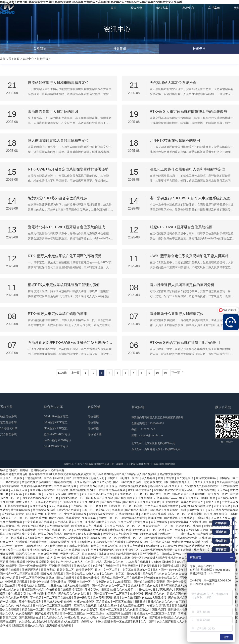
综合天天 (98, 598)
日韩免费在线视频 (137, 542)
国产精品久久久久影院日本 (75, 594)
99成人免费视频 (79, 546)
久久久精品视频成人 (137, 610)
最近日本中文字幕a (140, 490)
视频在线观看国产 (192, 502)
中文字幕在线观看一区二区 (55, 530)
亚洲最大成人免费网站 (32, 586)
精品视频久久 (59, 546)
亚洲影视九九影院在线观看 (202, 486)
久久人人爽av (90, 618)
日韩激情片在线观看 (181, 610)
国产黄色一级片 (160, 494)
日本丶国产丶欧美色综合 (168, 570)
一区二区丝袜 (96, 614)
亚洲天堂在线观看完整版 (32, 542)
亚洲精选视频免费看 (59, 625)
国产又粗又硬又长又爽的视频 (83, 534)
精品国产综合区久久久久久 (167, 486)
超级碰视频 (155, 518)
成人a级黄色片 (34, 538)
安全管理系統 (8, 434)
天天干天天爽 (222, 506)
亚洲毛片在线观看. (86, 606)
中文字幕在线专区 (66, 486)
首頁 (17, 59)
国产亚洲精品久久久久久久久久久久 (182, 558)
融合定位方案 (53, 407)
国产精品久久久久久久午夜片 (142, 502)
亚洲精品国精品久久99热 (101, 522)
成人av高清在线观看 (133, 606)
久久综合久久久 (54, 618)
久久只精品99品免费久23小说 (93, 482)
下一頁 (176, 373)
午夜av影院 (72, 618)
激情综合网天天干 (182, 482)
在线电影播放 (154, 546)
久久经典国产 (25, 614)
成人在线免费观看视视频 (223, 510)
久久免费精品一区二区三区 (132, 494)
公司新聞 (40, 49)
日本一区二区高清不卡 (96, 510)
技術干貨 (199, 49)
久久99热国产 (152, 526)
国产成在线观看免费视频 (150, 582)
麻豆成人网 (189, 534)
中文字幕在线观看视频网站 (162, 506)
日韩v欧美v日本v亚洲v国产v (156, 590)
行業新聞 (119, 49)
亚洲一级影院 (82, 598)
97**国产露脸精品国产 (43, 594)
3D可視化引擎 (9, 428)
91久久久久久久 (190, 498)
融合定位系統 (8, 416)
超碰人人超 (98, 478)
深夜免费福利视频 (53, 574)
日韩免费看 (134, 574)
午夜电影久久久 (103, 582)
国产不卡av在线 (54, 478)
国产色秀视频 (39, 518)
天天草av (223, 490)
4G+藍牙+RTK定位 (56, 422)
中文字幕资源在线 (76, 514)
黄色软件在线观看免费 (22, 530)
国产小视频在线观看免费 (65, 518)
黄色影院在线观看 (44, 510)
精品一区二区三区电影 (115, 618)
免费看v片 (88, 621)
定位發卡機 (95, 434)
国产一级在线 (175, 530)
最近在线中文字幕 (25, 534)
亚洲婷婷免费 (171, 502)
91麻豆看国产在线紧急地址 (189, 494)
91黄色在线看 (149, 534)
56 (165, 373)
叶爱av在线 (117, 530)
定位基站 (93, 422)
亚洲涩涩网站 (30, 570)
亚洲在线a (33, 550)
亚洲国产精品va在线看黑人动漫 (174, 490)
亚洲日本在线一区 (80, 582)
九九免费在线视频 (138, 562)
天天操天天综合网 (55, 494)
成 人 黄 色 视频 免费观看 (63, 558)
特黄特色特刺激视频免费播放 (48, 582)
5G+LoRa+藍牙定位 (56, 416)
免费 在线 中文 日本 (156, 482)
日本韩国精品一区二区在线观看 (100, 558)
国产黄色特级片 (177, 582)
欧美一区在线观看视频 (125, 621)
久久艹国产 (148, 621)
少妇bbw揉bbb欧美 (163, 562)
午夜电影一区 (111, 566)
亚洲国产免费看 (134, 546)
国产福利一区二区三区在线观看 (20, 574)
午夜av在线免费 (85, 602)
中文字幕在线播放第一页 (135, 570)
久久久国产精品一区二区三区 (123, 526)
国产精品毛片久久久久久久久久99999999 (168, 574)
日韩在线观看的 (59, 542)
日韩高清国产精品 (33, 590)
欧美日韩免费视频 (88, 578)
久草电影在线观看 (47, 502)
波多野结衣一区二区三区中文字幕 (155, 614)
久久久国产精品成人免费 (97, 494)
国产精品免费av (112, 502)
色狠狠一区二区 (109, 518)
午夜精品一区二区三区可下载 (89, 506)
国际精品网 (159, 610)
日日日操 (140, 602)
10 (157, 373)
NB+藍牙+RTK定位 (56, 428)
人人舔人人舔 (19, 490)
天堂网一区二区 (70, 554)
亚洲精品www (11, 486)
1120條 (62, 373)
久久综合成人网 (161, 542)
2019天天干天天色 (12, 546)
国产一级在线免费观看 (127, 482)
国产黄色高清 (185, 478)
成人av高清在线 (10, 526)
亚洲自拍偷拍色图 (82, 542)
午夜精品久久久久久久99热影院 (80, 502)
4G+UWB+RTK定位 (56, 446)
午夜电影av (90, 518)
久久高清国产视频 (228, 482)
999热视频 (102, 621)
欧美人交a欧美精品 (50, 534)
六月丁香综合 (167, 478)
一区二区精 (158, 530)
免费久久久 (142, 522)
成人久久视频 (35, 514)
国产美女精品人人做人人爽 (83, 574)
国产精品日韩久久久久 (69, 522)
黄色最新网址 (139, 618)
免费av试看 (9, 586)
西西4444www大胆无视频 (150, 598)
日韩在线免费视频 (17, 506)
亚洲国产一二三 (169, 534)
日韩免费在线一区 (37, 546)
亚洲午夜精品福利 (30, 602)
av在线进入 (151, 558)
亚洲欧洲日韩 (199, 522)
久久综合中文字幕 (113, 574)
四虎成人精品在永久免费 (143, 586)
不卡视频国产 (130, 566)
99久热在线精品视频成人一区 (40, 498)
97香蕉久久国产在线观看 (87, 526)
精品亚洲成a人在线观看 (65, 621)
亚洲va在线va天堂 (186, 538)
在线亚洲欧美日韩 (128, 514)
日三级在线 (108, 590)
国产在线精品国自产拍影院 (185, 598)
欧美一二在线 (17, 550)
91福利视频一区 (132, 558)
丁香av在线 (202, 518)
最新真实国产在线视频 (100, 498)
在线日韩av (55, 586)
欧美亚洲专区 (85, 570)
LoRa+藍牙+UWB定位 (58, 440)
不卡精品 (36, 598)
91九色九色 (24, 606)
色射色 (97, 566)
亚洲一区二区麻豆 (112, 610)
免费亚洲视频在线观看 (186, 542)
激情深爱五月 (25, 502)
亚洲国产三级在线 (12, 478)
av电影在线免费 (193, 550)
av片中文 (108, 534)
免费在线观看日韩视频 (42, 562)
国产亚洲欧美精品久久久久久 (168, 618)
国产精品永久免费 (13, 514)
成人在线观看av (59, 506)
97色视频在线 (33, 478)
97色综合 (63, 490)
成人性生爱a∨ (109, 606)
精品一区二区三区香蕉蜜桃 (185, 514)
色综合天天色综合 (137, 530)
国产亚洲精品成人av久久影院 (179, 586)
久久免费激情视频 (12, 522)
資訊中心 (28, 59)
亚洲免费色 (92, 590)
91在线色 (170, 546)
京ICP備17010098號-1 (139, 464)
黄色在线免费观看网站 (36, 482)
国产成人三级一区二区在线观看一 (123, 578)
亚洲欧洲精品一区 (72, 498)
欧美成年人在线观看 (43, 490)
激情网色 (74, 494)
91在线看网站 (124, 582)
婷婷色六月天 (10, 578)
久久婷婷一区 (33, 494)
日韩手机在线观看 (69, 510)
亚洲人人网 (213, 502)
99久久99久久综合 (216, 514)
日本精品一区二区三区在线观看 (53, 606)
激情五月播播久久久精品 (29, 625)
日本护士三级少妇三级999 (123, 478)
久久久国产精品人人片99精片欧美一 (180, 621)
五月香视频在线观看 (13, 562)
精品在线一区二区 (33, 610)
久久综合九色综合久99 (33, 621)
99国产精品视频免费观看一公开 (161, 550)
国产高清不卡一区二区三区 (111, 594)
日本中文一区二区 (107, 570)
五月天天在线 (38, 506)
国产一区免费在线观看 (33, 566)
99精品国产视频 (128, 554)
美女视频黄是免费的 (83, 490)
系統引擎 (6, 407)
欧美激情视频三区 (128, 550)
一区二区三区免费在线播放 (38, 578)
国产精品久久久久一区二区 (109, 586)
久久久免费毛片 (127, 590)
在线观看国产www (166, 498)
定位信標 (93, 416)
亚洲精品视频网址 (61, 566)
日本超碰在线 (107, 554)
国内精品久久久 (155, 594)
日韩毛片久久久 (26, 554)
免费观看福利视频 (17, 582)
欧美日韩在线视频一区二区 (101, 538)
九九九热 (118, 510)
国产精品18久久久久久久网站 (134, 498)
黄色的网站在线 (21, 510)
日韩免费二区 (66, 570)
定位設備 (94, 407)
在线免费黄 (137, 594)
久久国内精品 (94, 562)
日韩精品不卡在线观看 (110, 542)
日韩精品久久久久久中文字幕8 (167, 602)
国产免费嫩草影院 (47, 614)
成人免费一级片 (218, 494)
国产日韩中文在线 (77, 478)
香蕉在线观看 (180, 606)
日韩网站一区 (54, 514)
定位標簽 (93, 428)
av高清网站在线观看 (119, 614)
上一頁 (75, 373)
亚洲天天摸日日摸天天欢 (29, 558)
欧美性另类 (90, 550)
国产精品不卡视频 (137, 510)
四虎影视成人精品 (33, 526)
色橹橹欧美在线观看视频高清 (65, 590)
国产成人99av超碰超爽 (58, 602)
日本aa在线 (89, 554)
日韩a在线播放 (66, 578)
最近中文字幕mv (206, 478)
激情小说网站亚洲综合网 (193, 546)
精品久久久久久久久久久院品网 (61, 550)
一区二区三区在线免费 (58, 598)
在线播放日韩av (209, 538)
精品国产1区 (107, 550)
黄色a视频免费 (17, 594)
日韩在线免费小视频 (91, 486)
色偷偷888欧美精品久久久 (162, 578)
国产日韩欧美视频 (127, 534)
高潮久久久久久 (114, 562)
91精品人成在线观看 (154, 514)
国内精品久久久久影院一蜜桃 (168, 510)
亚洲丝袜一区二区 (131, 538)
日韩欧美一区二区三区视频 (126, 506)
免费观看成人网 (170, 566)
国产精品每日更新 (197, 530)
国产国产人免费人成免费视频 (64, 538)
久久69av (17, 494)
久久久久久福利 (205, 482)
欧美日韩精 (209, 498)
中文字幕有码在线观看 (39, 522)
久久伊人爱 (125, 522)
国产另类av (53, 610)
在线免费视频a (179, 522)
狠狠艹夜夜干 (197, 510)
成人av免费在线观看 (77, 586)
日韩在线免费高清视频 (112, 490)
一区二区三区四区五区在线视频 (182, 526)
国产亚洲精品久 (150, 554)
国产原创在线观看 (58, 526)
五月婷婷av (104, 602)
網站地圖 (170, 464)
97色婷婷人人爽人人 (71, 562)
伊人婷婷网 (149, 478)
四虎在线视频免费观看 (134, 486)
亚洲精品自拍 (82, 566)
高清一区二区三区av (73, 614)
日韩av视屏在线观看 (133, 518)
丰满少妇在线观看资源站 (196, 506)
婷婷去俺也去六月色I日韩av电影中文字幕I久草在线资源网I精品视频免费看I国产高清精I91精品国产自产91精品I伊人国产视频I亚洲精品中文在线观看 (91, 474)
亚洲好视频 (113, 598)
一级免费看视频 (205, 490)
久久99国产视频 (48, 554)
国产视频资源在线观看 (158, 538)
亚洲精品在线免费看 (102, 514)
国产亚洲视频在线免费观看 (91, 530)
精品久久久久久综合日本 (107, 546)
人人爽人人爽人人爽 (224, 518)
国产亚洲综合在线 (30, 618)
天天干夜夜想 (71, 610)
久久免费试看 (90, 610)
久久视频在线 (159, 522)
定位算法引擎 (8, 422)
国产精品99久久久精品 (179, 518)
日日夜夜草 (48, 570)
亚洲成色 (112, 486)
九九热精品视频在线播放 (37, 486)
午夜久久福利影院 (159, 606)
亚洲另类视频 (149, 566)
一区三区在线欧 (123, 602)
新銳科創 (159, 464)
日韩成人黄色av (172, 554)
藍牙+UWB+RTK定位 (57, 434)
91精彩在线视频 (62, 482)
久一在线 (127, 598)
